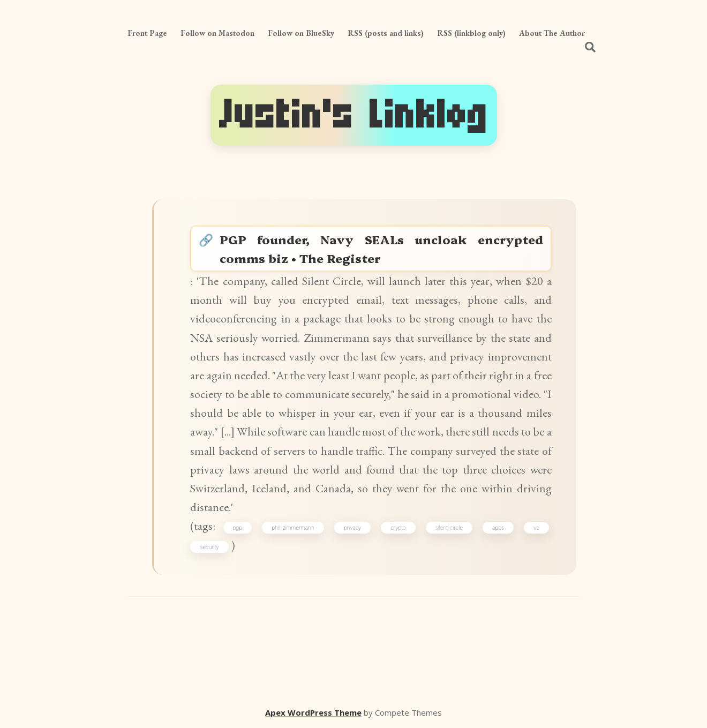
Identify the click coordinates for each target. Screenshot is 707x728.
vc (536, 528)
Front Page (147, 33)
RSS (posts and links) (386, 33)
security (209, 547)
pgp (238, 528)
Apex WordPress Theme (313, 712)
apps (498, 528)
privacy (352, 528)
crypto (398, 528)
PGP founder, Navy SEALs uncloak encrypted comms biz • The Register (381, 249)
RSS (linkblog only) (471, 33)
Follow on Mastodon (217, 33)
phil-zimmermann (293, 528)
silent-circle (449, 528)
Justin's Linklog (354, 115)
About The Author (552, 33)
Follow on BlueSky (301, 33)
